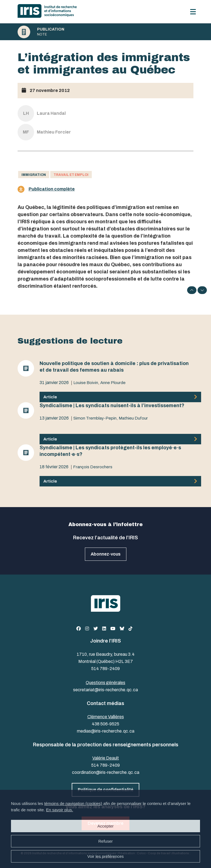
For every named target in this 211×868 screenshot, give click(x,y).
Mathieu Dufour (133, 418)
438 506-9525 (105, 724)
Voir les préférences (106, 856)
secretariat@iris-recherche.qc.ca (105, 690)
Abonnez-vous (106, 554)
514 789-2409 (105, 669)
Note (42, 34)
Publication (51, 29)
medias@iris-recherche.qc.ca (106, 731)
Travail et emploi (71, 175)
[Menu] (193, 12)
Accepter (105, 826)
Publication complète (46, 189)
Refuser (106, 841)
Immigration (34, 175)
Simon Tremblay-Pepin (95, 418)
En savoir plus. (60, 810)
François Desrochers (93, 467)
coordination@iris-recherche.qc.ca (106, 772)
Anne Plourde (113, 383)
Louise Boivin (86, 383)
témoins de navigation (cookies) (73, 803)
